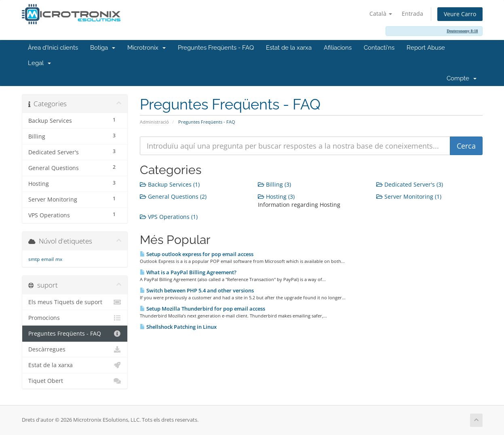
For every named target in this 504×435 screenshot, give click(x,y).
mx (59, 259)
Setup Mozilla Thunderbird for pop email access (202, 309)
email (47, 259)
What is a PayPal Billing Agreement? (188, 272)
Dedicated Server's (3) (410, 184)
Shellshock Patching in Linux (178, 327)
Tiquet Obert (75, 381)
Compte (462, 78)
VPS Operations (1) (169, 217)
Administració (154, 122)
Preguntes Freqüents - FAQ (216, 48)
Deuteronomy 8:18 (462, 31)
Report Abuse (426, 48)
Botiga (103, 48)
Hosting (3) (276, 196)
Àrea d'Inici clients (53, 48)
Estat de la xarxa (289, 48)
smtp (34, 259)
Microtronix (147, 48)
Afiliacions (338, 48)
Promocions (75, 318)
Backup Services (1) (170, 184)
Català (381, 14)
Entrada (412, 14)
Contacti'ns (379, 48)
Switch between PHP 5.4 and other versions (197, 290)
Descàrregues (75, 349)
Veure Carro (460, 14)
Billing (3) (274, 184)
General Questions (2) (173, 196)
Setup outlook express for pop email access (197, 254)
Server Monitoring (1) (409, 196)
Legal (39, 63)
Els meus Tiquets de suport (75, 302)
